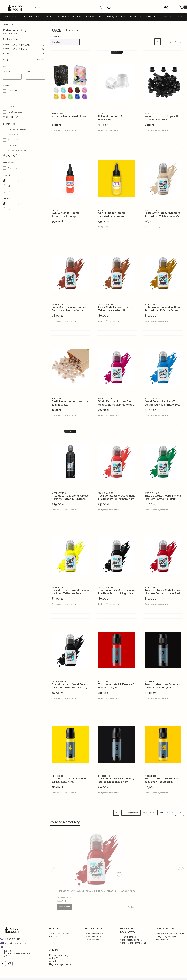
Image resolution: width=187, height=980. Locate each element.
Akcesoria (23, 53)
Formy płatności (128, 937)
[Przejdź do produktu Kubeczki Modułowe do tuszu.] (70, 82)
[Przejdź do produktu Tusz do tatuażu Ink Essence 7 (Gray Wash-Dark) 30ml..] (163, 650)
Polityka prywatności (166, 937)
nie (9, 191)
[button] (101, 8)
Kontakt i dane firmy (59, 955)
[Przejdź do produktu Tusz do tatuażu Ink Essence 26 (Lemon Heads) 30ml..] (163, 744)
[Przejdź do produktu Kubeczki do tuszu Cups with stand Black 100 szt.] (163, 82)
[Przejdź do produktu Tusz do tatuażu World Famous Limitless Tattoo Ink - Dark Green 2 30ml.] (163, 461)
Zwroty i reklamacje (59, 934)
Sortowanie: (55, 36)
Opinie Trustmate (58, 958)
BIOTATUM (12, 91)
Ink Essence (13, 96)
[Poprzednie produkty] (131, 813)
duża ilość (12, 145)
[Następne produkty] (167, 813)
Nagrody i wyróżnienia (60, 964)
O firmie (53, 961)
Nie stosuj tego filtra (16, 181)
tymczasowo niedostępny (19, 129)
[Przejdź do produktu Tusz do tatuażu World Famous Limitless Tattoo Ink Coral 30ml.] (117, 461)
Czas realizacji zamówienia (133, 943)
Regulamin (54, 937)
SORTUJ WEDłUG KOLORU (23, 45)
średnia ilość (13, 140)
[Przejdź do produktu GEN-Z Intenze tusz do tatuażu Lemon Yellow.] (117, 179)
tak (9, 186)
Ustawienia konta (93, 937)
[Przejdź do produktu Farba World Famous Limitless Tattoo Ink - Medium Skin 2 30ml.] (70, 273)
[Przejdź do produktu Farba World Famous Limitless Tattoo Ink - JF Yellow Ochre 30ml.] (163, 273)
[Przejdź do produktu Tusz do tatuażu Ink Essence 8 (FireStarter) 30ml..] (117, 650)
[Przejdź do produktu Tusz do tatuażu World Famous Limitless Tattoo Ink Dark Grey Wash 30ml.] (70, 650)
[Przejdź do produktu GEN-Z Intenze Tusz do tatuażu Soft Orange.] (70, 179)
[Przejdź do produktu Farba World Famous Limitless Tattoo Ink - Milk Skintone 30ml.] (163, 179)
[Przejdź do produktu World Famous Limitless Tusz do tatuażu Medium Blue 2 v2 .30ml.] (163, 367)
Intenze (11, 107)
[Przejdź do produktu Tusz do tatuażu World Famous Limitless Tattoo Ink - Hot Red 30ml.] (96, 859)
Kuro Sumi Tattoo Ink (16, 112)
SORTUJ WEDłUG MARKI (23, 49)
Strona (165, 42)
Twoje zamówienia (94, 934)
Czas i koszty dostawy (131, 940)
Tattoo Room (8, 25)
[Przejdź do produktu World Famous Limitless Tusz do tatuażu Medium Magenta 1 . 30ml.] (117, 367)
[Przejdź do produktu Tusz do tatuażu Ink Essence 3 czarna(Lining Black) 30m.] (117, 744)
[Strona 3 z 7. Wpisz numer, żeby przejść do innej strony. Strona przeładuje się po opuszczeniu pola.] (171, 42)
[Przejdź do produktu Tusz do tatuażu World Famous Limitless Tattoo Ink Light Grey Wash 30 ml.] (117, 556)
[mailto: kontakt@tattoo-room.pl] (13, 943)
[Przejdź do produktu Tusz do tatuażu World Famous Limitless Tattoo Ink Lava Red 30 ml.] (163, 556)
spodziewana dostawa (17, 150)
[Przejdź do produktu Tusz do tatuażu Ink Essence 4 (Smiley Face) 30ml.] (70, 744)
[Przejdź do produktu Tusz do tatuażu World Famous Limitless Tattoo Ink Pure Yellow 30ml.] (70, 556)
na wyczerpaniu (15, 135)
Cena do (30, 71)
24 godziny (12, 168)
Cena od (6, 71)
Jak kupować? (163, 940)
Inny (10, 101)
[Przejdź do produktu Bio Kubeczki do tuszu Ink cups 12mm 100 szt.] (70, 367)
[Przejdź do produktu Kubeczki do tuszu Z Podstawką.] (117, 82)
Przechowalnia (92, 940)
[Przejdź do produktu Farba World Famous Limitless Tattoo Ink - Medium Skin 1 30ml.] (117, 273)
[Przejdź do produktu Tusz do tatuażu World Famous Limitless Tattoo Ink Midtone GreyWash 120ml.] (70, 461)
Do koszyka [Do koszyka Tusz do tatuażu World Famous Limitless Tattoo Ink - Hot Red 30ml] (65, 907)
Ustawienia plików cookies (169, 934)
